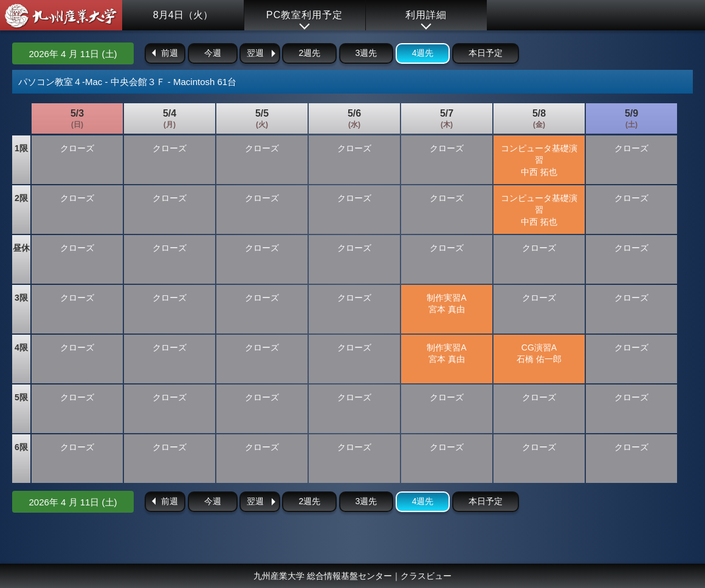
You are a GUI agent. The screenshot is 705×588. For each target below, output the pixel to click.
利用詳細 (426, 15)
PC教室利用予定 (304, 15)
